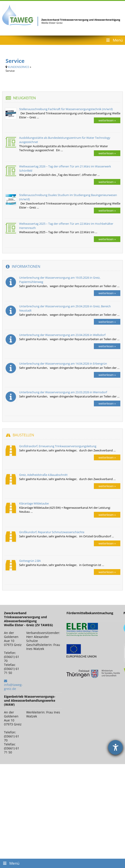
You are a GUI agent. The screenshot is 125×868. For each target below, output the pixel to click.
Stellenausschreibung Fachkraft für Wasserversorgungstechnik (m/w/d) (66, 109)
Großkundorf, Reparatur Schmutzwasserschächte (52, 532)
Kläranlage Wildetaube (34, 503)
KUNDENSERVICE (18, 67)
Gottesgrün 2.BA (30, 561)
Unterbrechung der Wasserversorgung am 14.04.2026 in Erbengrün (63, 363)
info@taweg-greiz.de (13, 687)
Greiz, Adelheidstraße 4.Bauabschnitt (43, 475)
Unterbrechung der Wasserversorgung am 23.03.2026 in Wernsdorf (63, 392)
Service (15, 61)
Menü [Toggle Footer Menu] (11, 863)
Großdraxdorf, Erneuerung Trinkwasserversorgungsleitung (58, 446)
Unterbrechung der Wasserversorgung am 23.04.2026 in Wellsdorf (62, 335)
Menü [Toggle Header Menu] (114, 40)
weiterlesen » (107, 120)
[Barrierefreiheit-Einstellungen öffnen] (115, 747)
